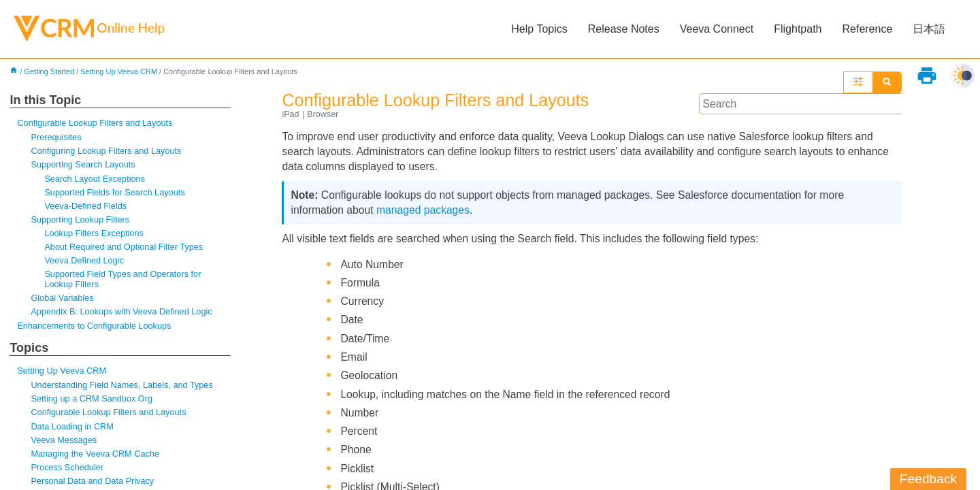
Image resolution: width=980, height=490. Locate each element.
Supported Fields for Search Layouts (116, 194)
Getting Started (50, 72)
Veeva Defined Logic (85, 263)
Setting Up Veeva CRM (121, 72)
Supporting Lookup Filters (81, 222)
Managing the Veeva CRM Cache (96, 458)
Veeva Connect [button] (716, 29)
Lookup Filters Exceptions (95, 235)
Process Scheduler (68, 472)
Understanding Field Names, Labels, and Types (124, 389)
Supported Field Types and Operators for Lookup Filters (124, 281)
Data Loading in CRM (73, 430)
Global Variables (63, 300)
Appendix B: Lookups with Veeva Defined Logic (123, 314)
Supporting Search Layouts (84, 166)
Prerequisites (56, 138)
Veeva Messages (64, 444)
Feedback (928, 479)
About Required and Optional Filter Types (125, 249)
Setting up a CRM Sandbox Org (93, 403)
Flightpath (798, 29)
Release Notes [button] (623, 29)
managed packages (425, 212)
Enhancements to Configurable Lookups (95, 329)
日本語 (929, 29)
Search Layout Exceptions (96, 179)
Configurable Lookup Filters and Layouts (96, 124)
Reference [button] (867, 29)
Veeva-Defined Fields (86, 207)
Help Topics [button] (539, 29)
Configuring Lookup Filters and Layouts (107, 152)
